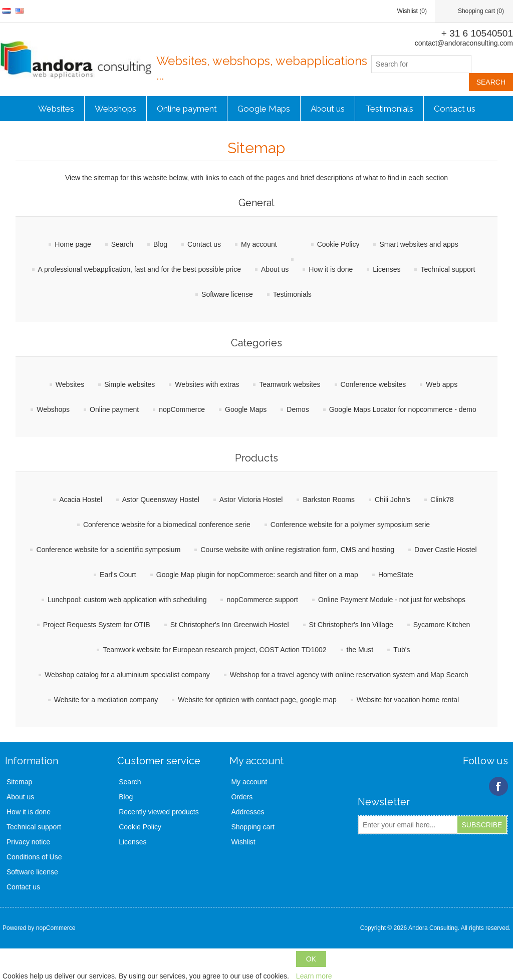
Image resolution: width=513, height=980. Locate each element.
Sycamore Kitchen (442, 625)
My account (259, 244)
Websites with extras (207, 384)
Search (122, 244)
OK (311, 959)
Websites (56, 109)
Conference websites (373, 384)
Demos (298, 409)
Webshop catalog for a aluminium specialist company (127, 675)
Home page (73, 244)
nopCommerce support (262, 600)
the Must (360, 650)
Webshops (115, 109)
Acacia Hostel (81, 500)
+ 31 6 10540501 (477, 33)
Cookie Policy (338, 244)
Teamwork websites (290, 384)
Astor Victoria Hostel (251, 500)
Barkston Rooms (328, 500)
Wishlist (243, 842)
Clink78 (442, 500)
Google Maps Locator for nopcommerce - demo (403, 409)
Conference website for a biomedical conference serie (167, 525)
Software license (227, 294)
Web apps (442, 384)
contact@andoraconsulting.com (464, 43)
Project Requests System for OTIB (97, 625)
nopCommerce (182, 409)
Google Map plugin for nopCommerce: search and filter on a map (257, 575)
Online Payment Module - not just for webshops (392, 600)
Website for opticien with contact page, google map (257, 700)
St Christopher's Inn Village (351, 625)
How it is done (331, 269)
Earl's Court (118, 575)
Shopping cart (252, 827)
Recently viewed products (159, 812)
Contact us (455, 109)
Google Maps (264, 109)
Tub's (402, 650)
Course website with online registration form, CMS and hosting (297, 550)
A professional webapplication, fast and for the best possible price (140, 269)
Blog (160, 244)
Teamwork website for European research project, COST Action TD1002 (214, 650)
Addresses (247, 812)
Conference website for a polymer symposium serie (350, 525)
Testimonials (389, 109)
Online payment (187, 109)
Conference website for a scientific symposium (108, 550)
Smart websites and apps (419, 244)
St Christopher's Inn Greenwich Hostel (230, 625)
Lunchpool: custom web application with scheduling (127, 600)
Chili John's (393, 500)
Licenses (387, 269)
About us (328, 109)
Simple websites (130, 384)
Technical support (448, 269)
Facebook (498, 786)
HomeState (396, 575)
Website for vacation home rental (408, 700)
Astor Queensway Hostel (161, 500)
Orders (242, 797)
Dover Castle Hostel (446, 550)
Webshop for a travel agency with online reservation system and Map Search (349, 675)
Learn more (314, 976)
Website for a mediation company (106, 700)
